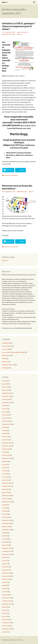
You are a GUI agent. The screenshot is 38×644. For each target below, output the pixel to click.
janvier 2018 (6, 545)
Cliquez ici (5, 260)
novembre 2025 (7, 396)
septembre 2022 (7, 458)
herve (20, 34)
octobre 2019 (6, 499)
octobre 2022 (6, 455)
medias (4, 358)
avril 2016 (5, 588)
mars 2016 (5, 592)
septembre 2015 (7, 604)
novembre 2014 (7, 623)
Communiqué (6, 343)
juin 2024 (5, 427)
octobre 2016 (6, 579)
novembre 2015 (7, 601)
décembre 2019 (7, 495)
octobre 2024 (6, 421)
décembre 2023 (7, 443)
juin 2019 (5, 505)
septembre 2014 (7, 629)
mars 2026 (5, 384)
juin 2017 (5, 557)
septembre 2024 (7, 424)
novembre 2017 (7, 551)
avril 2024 (5, 433)
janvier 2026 (6, 390)
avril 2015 (5, 613)
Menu (4, 2)
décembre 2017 (7, 548)
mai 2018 (5, 533)
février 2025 (6, 415)
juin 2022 (5, 464)
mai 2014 (5, 632)
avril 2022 (5, 471)
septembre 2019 (7, 502)
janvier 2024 (6, 440)
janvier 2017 (6, 570)
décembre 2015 (7, 598)
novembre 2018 (7, 523)
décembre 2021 (7, 483)
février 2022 (6, 477)
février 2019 (6, 517)
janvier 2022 (6, 480)
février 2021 (6, 489)
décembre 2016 (7, 573)
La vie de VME (6, 349)
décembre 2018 (7, 520)
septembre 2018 (7, 530)
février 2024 (6, 437)
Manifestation (23, 192)
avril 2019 (5, 511)
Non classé (5, 362)
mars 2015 (5, 616)
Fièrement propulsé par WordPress (13, 640)
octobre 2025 (6, 399)
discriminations (7, 346)
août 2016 (5, 582)
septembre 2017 (7, 554)
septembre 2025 (7, 402)
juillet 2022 (5, 461)
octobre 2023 (6, 449)
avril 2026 (5, 381)
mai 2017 (5, 561)
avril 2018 (5, 536)
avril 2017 (5, 564)
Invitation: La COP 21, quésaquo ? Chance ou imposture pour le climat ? (19, 26)
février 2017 (6, 567)
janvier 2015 (6, 619)
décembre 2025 (7, 393)
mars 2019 (5, 514)
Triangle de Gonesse (8, 365)
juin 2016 (5, 585)
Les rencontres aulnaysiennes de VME (13, 352)
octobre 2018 (6, 526)
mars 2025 (5, 412)
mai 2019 (5, 508)
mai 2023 (5, 452)
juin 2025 (5, 406)
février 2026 (6, 387)
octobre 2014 (6, 626)
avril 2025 (5, 409)
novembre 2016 (7, 576)
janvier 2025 (6, 418)
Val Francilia (5, 368)
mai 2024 (5, 430)
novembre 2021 (7, 486)
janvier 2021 (6, 492)
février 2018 (6, 542)
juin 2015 (5, 610)
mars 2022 (5, 474)
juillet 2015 (5, 607)
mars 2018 (5, 539)
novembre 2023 (7, 446)
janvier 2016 (6, 595)
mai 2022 (5, 468)
